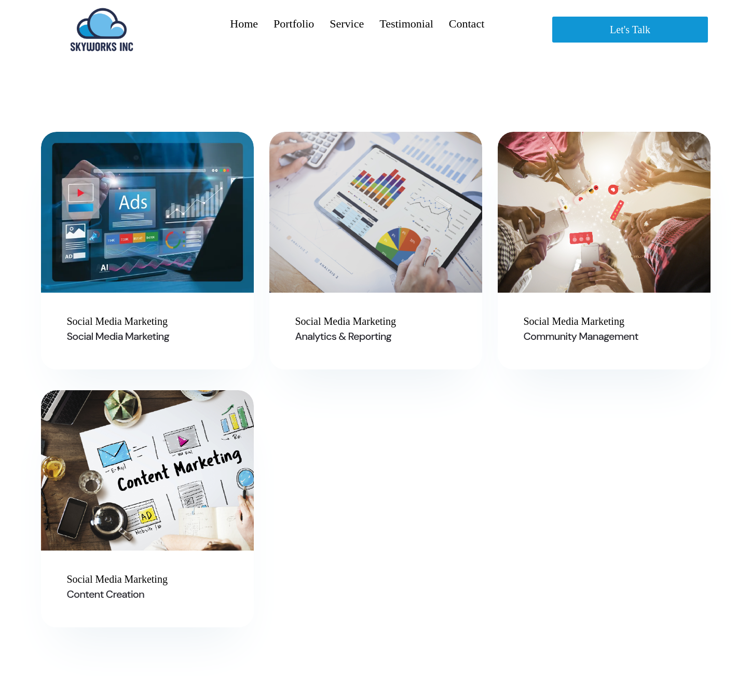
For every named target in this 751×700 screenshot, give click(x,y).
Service (347, 24)
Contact (467, 24)
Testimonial (406, 24)
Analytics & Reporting (344, 336)
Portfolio (294, 24)
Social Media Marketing (118, 336)
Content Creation (106, 594)
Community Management (581, 336)
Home (244, 24)
